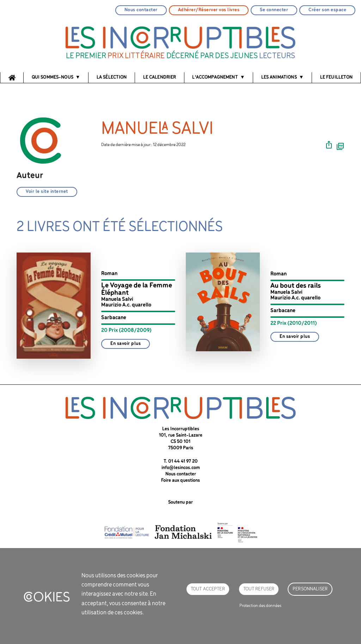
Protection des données (260, 606)
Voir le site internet (47, 192)
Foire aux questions (180, 481)
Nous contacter (141, 10)
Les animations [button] (279, 77)
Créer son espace (327, 10)
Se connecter (274, 10)
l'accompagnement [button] (215, 77)
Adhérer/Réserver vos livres (209, 10)
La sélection (112, 77)
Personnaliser (310, 589)
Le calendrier (160, 77)
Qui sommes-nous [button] (53, 77)
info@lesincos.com (181, 468)
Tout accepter (208, 589)
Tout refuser (259, 589)
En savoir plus (126, 344)
